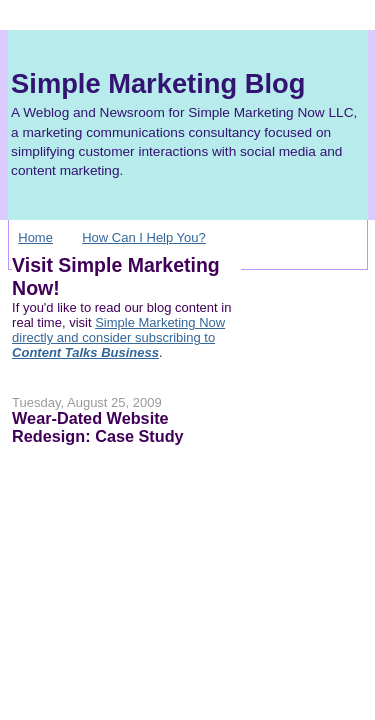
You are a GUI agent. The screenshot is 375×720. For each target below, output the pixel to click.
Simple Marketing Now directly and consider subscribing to (118, 337)
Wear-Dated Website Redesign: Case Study (98, 427)
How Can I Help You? (144, 237)
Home (35, 237)
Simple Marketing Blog (158, 83)
